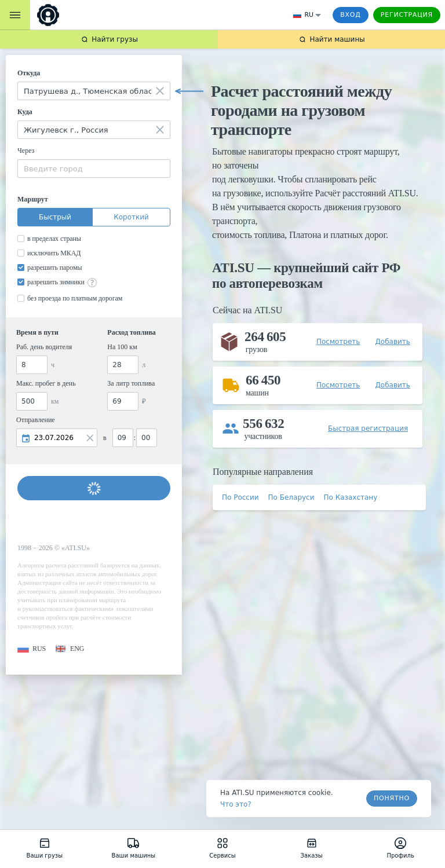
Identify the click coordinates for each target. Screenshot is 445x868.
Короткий (131, 217)
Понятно (392, 798)
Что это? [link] (236, 804)
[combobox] (94, 91)
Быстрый (55, 217)
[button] (32, 649)
